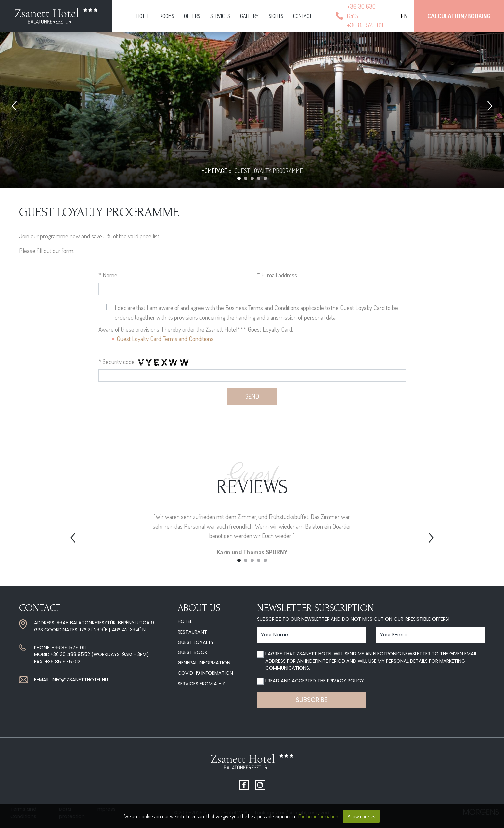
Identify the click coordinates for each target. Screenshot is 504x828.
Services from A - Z (201, 684)
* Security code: (117, 361)
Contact (302, 16)
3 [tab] (252, 560)
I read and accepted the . (315, 681)
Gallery (249, 16)
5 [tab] (265, 560)
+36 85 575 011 (69, 648)
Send (252, 396)
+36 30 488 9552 (70, 654)
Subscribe (311, 700)
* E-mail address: (278, 275)
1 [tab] (239, 560)
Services (220, 16)
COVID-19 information (205, 673)
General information (204, 663)
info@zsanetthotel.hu (80, 680)
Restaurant (192, 632)
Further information (318, 816)
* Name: (108, 275)
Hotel (143, 16)
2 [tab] (246, 560)
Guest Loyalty (196, 642)
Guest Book (193, 652)
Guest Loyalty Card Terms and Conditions (165, 339)
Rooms (167, 16)
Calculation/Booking (459, 16)
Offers (192, 16)
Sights (276, 16)
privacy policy (345, 681)
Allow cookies (361, 816)
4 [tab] (259, 560)
